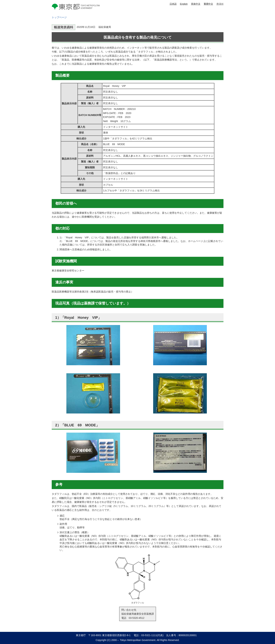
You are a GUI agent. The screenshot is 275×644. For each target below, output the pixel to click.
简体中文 (196, 4)
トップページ (59, 17)
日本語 (173, 4)
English (184, 4)
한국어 (220, 4)
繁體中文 (208, 4)
